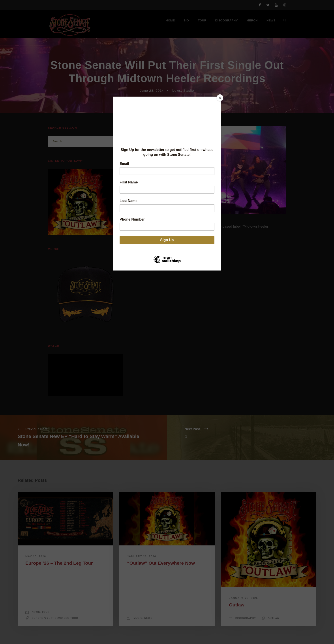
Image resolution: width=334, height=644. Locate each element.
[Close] (220, 98)
